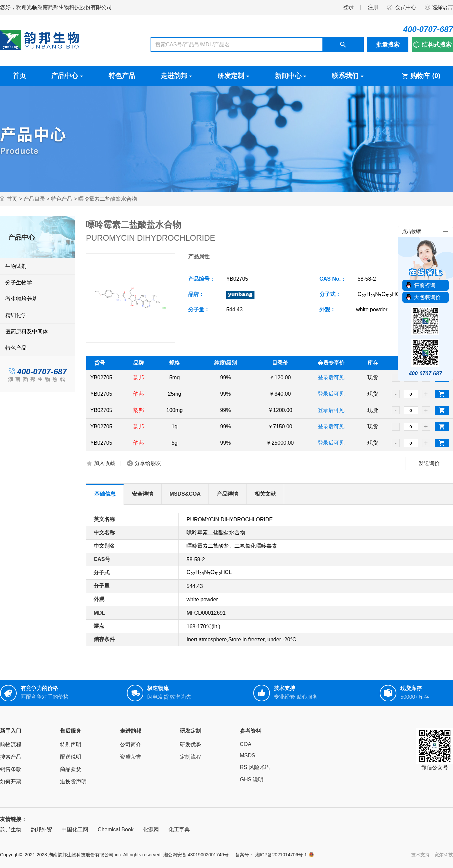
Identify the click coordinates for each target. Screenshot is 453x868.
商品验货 (71, 769)
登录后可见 (331, 377)
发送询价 (429, 463)
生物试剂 (16, 266)
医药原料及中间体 (27, 331)
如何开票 (11, 781)
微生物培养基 (21, 299)
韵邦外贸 (41, 829)
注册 (373, 7)
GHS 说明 (252, 779)
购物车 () (421, 76)
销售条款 (11, 769)
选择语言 (439, 7)
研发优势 (191, 744)
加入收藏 (105, 463)
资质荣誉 (131, 757)
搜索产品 (11, 757)
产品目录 (34, 199)
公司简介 (131, 744)
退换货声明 (73, 781)
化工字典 (179, 829)
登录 (348, 7)
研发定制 (233, 76)
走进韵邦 (177, 76)
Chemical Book (116, 829)
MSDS (247, 755)
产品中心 (67, 76)
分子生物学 (19, 282)
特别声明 (71, 744)
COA (246, 744)
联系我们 (348, 76)
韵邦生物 (11, 829)
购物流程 (11, 744)
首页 (19, 76)
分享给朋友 (148, 463)
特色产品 (122, 76)
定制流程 (191, 757)
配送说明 (71, 757)
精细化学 (16, 315)
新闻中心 (291, 76)
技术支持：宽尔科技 (432, 855)
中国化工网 (75, 829)
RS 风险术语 (255, 767)
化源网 (151, 829)
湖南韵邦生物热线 (38, 379)
